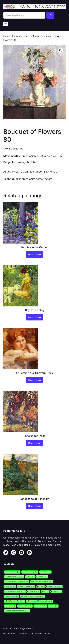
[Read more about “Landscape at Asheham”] (34, 506)
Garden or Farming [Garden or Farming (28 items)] (26, 586)
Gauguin (37, 545)
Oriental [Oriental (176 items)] (42, 577)
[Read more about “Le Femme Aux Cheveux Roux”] (34, 380)
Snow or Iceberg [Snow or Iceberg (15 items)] (30, 572)
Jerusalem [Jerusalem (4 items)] (10, 586)
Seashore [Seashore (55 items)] (46, 572)
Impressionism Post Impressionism (32, 36)
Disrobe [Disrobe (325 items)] (57, 591)
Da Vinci (43, 541)
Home (7, 36)
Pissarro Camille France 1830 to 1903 (35, 172)
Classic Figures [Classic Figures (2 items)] (12, 596)
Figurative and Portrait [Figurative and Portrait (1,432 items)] (15, 591)
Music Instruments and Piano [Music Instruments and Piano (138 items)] (17, 582)
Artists (48, 633)
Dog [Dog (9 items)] (46, 591)
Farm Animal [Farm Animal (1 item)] (34, 591)
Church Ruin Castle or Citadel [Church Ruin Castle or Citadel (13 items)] (33, 596)
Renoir (28, 545)
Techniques (36, 633)
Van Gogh (17, 545)
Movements (9, 633)
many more (54, 545)
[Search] (50, 15)
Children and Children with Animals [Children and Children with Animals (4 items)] (40, 601)
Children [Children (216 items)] (10, 606)
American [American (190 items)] (40, 606)
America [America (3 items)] (53, 606)
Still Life (31, 162)
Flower (20, 162)
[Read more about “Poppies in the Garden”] (34, 254)
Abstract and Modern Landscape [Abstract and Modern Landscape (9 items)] (17, 611)
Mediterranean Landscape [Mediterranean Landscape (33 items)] (42, 582)
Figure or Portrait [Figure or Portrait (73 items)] (54, 586)
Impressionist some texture (35, 179)
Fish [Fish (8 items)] (41, 586)
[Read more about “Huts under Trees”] (34, 443)
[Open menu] (6, 24)
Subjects (23, 633)
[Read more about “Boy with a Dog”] (34, 317)
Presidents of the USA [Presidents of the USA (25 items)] (14, 577)
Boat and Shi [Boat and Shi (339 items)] (25, 606)
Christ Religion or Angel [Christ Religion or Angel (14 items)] (15, 601)
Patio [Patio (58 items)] (30, 577)
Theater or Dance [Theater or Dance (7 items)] (12, 572)
